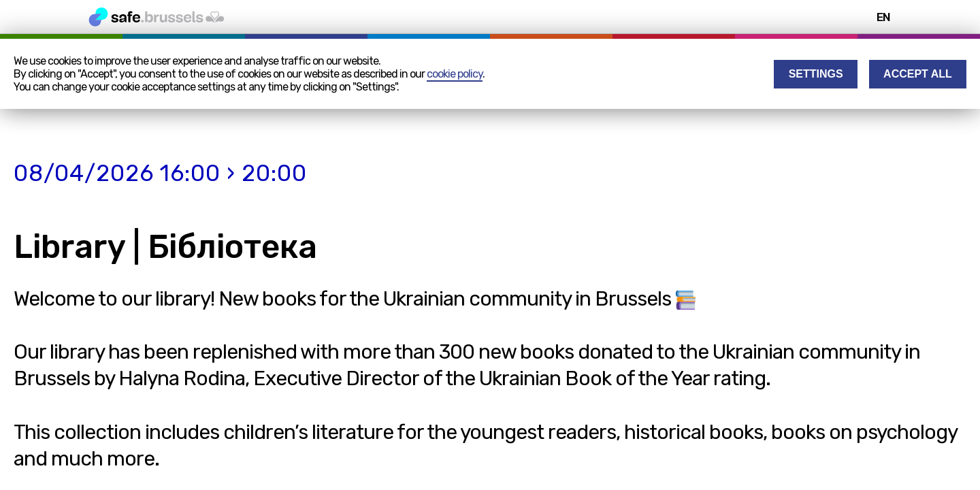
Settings (816, 74)
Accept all (918, 74)
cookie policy (455, 74)
